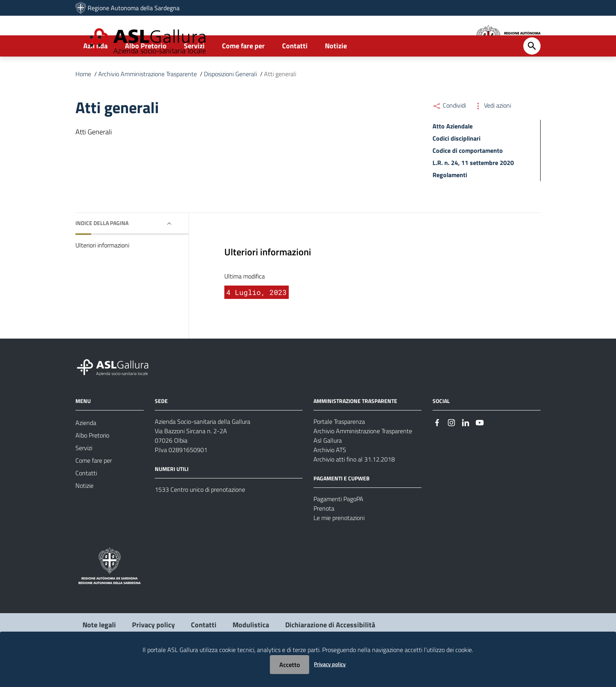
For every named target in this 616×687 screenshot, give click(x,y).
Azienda (95, 73)
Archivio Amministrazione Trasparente (148, 101)
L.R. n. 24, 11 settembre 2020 (473, 190)
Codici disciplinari (456, 166)
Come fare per (243, 73)
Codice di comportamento (468, 178)
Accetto (290, 665)
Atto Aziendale (453, 154)
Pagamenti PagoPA (338, 526)
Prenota (324, 535)
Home (83, 101)
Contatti (295, 73)
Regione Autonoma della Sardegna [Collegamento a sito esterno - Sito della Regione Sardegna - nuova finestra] (134, 8)
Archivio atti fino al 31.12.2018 (354, 486)
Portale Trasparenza (339, 449)
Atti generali (280, 101)
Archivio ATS (330, 477)
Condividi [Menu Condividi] (449, 133)
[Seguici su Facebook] (437, 449)
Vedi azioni (492, 133)
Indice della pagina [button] (102, 250)
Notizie (336, 73)
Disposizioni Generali (230, 101)
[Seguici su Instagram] (451, 449)
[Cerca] (532, 73)
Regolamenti (450, 202)
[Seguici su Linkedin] (466, 449)
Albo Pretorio (146, 73)
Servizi (194, 73)
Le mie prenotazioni (339, 545)
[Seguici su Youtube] (480, 449)
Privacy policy (330, 664)
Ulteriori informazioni (102, 273)
